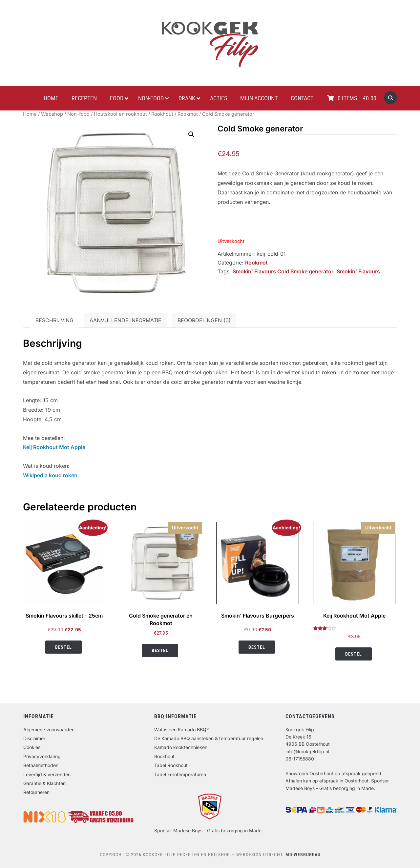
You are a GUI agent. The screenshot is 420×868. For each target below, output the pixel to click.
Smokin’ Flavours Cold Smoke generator (283, 271)
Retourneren (36, 792)
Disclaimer (34, 738)
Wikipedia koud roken (50, 475)
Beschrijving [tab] (54, 320)
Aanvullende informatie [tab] (126, 320)
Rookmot (188, 114)
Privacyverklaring (42, 756)
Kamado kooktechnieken (181, 747)
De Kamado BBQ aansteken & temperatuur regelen (209, 738)
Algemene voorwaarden (49, 730)
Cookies (32, 747)
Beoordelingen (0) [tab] (204, 320)
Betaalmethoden (41, 765)
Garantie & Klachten (44, 783)
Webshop (52, 114)
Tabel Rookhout (171, 765)
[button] (191, 134)
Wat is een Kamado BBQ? (181, 730)
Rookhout (162, 114)
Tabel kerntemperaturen (180, 774)
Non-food (78, 114)
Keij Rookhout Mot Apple (54, 447)
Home (30, 114)
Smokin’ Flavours (358, 271)
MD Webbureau (303, 855)
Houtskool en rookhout (120, 114)
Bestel (63, 647)
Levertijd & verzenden (47, 774)
